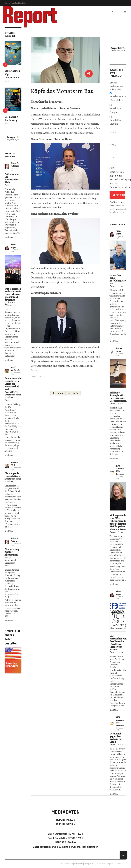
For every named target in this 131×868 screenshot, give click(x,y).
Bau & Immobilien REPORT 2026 (65, 838)
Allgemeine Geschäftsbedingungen (79, 847)
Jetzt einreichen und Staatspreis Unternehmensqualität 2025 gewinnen (13, 294)
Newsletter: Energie (116, 110)
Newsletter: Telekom (116, 122)
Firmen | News (116, 286)
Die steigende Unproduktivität (13, 475)
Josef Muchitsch (15, 369)
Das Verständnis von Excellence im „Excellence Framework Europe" (118, 643)
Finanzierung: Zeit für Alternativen (12, 552)
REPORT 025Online (66, 842)
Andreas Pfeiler (14, 464)
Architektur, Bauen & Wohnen (13, 396)
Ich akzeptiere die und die (118, 177)
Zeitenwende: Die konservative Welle (12, 178)
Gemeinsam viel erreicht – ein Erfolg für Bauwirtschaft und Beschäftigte (13, 385)
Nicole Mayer (14, 246)
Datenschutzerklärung (46, 847)
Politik (7, 185)
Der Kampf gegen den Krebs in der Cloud (116, 738)
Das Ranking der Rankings (12, 119)
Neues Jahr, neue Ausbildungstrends (118, 279)
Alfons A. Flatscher (15, 165)
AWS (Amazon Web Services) (120, 470)
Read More (9, 237)
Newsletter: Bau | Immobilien (118, 98)
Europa (8, 557)
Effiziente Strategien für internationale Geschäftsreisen (118, 397)
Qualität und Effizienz (10, 304)
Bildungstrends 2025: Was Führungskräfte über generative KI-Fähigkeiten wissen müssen (118, 522)
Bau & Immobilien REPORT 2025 (65, 834)
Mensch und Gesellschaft (10, 562)
